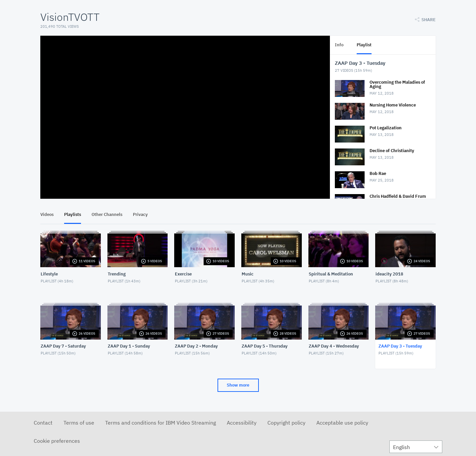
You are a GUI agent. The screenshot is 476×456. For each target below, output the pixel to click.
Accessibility (242, 423)
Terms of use (79, 423)
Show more (238, 385)
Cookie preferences (57, 441)
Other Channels (107, 214)
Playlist (364, 45)
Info (339, 45)
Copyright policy (286, 423)
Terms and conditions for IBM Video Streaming (160, 423)
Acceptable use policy (342, 423)
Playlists (73, 214)
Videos (47, 214)
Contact (43, 423)
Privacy (140, 214)
